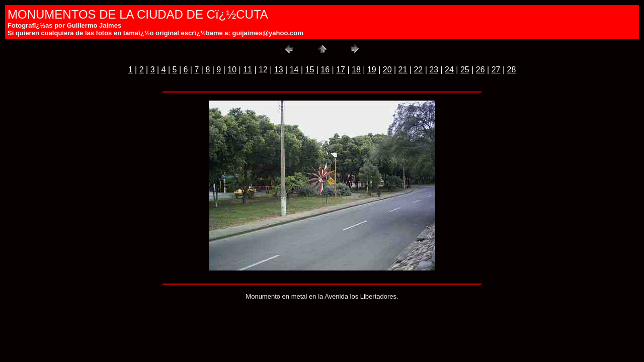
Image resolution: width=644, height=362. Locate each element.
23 (434, 70)
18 (356, 70)
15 (310, 70)
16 (325, 70)
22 (418, 70)
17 (341, 70)
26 (480, 70)
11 (248, 70)
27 (496, 70)
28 (511, 70)
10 (232, 70)
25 (465, 70)
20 (387, 70)
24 (449, 70)
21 (403, 70)
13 (279, 70)
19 (372, 70)
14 (294, 70)
